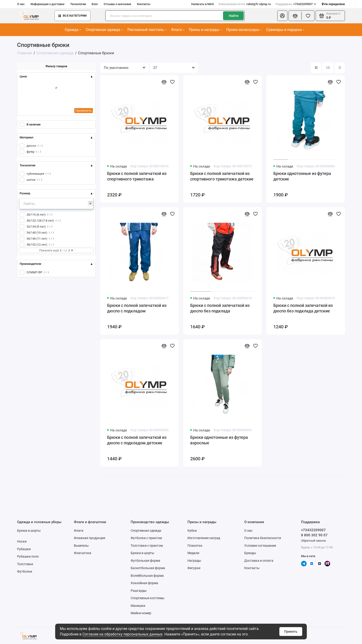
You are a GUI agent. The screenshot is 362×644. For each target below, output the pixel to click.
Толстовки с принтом (147, 546)
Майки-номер (141, 613)
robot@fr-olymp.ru (245, 4)
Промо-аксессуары (244, 30)
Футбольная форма (145, 561)
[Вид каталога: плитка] (316, 68)
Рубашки (24, 549)
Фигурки (194, 568)
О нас (21, 4)
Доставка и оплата (259, 561)
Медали (193, 553)
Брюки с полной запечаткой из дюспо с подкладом (137, 308)
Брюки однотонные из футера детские (302, 176)
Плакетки (195, 546)
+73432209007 (296, 4)
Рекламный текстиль (147, 30)
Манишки (138, 606)
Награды (194, 561)
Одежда (73, 30)
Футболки (25, 571)
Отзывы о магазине (117, 4)
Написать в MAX (202, 4)
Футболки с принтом (146, 538)
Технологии (78, 4)
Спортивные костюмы (148, 598)
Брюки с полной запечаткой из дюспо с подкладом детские (137, 440)
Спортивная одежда (104, 30)
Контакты (144, 4)
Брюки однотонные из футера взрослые (219, 440)
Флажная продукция (90, 538)
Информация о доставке (47, 4)
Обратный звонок (314, 541)
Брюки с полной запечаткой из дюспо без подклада (220, 308)
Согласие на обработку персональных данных (122, 634)
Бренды (250, 553)
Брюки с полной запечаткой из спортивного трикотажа (137, 176)
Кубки (192, 531)
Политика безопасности (263, 538)
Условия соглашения (260, 546)
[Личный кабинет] (282, 16)
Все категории (72, 16)
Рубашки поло (28, 556)
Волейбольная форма (147, 576)
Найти (234, 16)
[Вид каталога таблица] (340, 68)
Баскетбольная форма (148, 568)
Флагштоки (83, 553)
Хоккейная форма (144, 583)
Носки (22, 541)
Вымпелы (81, 546)
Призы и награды (205, 30)
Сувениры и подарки (285, 30)
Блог (95, 4)
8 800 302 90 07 (314, 535)
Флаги (178, 30)
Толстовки (25, 564)
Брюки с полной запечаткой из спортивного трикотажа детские (222, 176)
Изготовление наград (204, 538)
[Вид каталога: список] (328, 68)
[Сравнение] (295, 16)
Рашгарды (139, 591)
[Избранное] (308, 16)
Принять (291, 632)
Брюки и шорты (29, 531)
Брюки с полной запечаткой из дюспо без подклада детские (303, 308)
